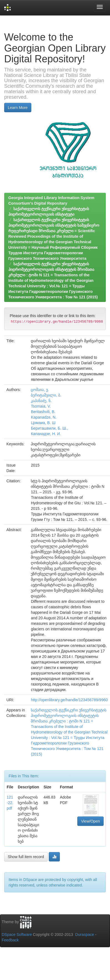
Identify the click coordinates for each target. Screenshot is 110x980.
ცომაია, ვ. (40, 390)
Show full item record (26, 857)
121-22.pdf (10, 803)
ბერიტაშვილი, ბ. (46, 395)
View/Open (90, 821)
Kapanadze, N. (44, 417)
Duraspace (85, 935)
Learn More (18, 108)
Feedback (10, 940)
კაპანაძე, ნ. (41, 401)
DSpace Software (17, 935)
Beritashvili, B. (43, 412)
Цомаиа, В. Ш (43, 423)
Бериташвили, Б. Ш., (49, 428)
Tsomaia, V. (41, 406)
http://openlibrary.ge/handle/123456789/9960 (69, 700)
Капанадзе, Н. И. (46, 434)
